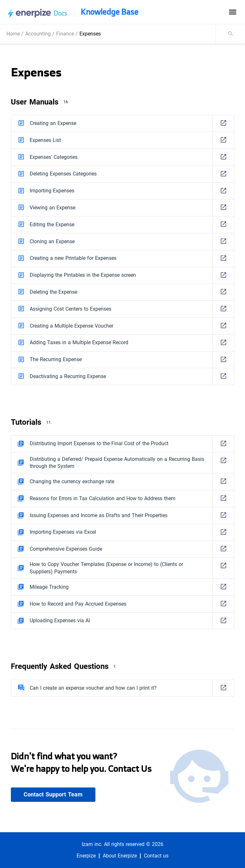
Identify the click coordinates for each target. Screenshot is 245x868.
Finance (65, 34)
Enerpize (86, 856)
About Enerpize (120, 856)
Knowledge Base (110, 12)
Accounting (38, 34)
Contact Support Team (53, 794)
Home (13, 34)
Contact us (156, 856)
